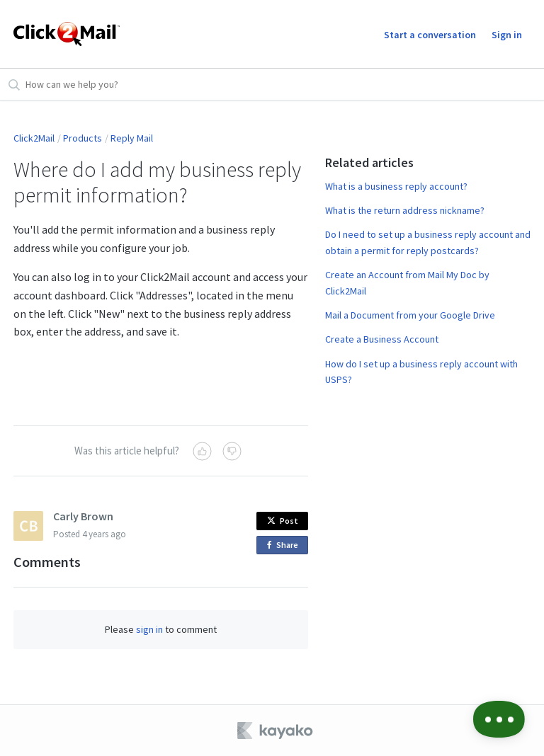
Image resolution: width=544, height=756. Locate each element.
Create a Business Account (382, 339)
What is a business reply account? (396, 186)
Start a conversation (430, 35)
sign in (149, 629)
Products (83, 138)
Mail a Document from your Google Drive (410, 315)
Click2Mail (34, 138)
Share (285, 545)
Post (283, 521)
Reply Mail (132, 138)
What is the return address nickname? (405, 210)
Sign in (507, 35)
